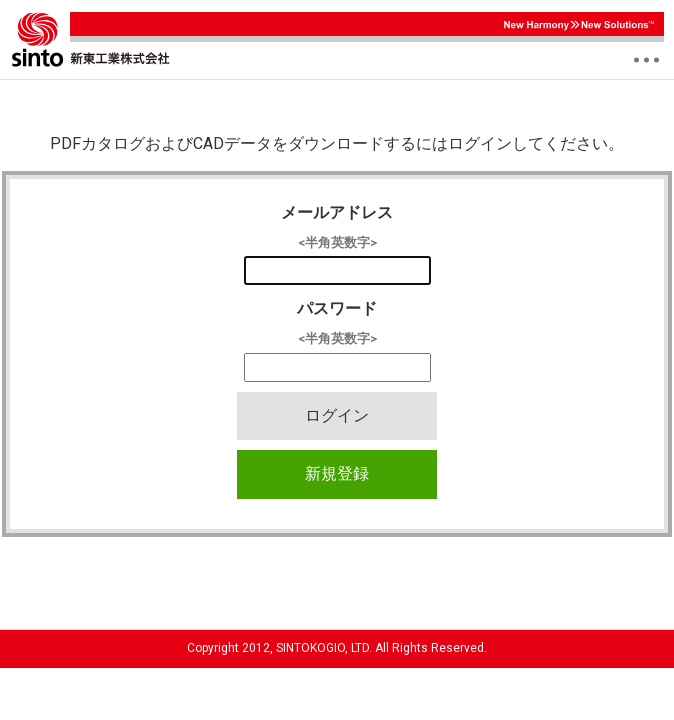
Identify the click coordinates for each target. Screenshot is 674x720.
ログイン (337, 415)
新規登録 (337, 473)
